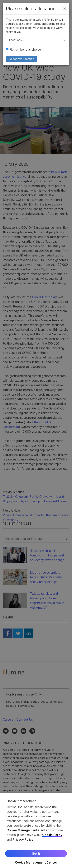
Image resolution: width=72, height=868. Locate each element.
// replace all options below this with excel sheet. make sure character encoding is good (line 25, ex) (36, 40)
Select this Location (21, 59)
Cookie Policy (52, 838)
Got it (36, 857)
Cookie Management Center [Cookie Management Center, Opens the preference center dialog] (36, 866)
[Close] (65, 8)
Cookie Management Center (28, 833)
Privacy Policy (23, 843)
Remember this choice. (24, 49)
